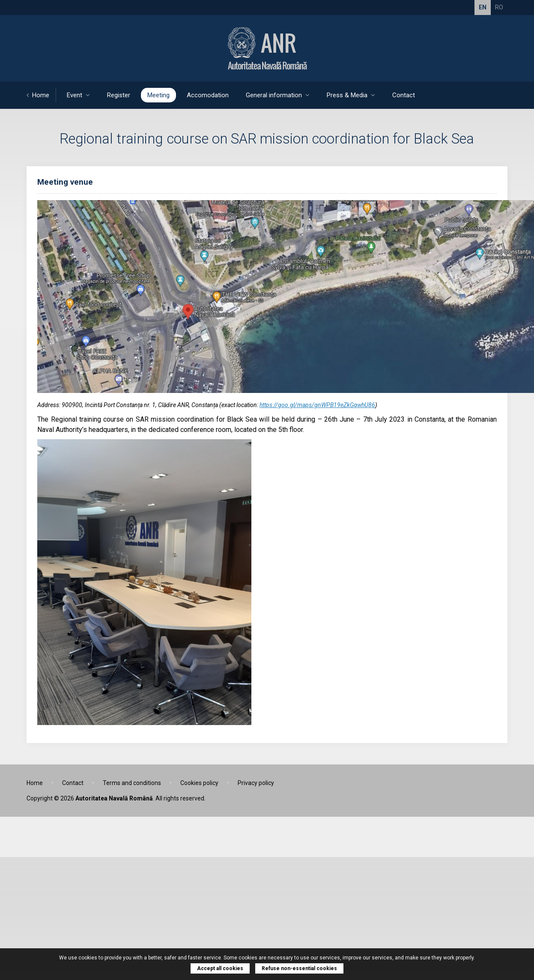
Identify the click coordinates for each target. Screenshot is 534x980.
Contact (404, 95)
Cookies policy (199, 783)
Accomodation (208, 95)
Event (78, 95)
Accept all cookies (220, 968)
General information (278, 95)
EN (483, 7)
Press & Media (351, 95)
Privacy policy (256, 783)
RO (499, 7)
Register (119, 95)
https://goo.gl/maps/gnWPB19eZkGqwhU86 (317, 405)
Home (38, 95)
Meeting (158, 95)
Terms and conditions (132, 783)
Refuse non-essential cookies (299, 968)
